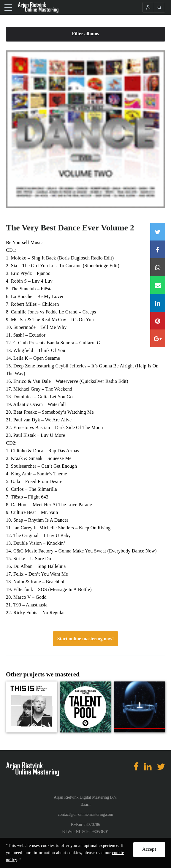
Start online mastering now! (86, 639)
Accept (149, 849)
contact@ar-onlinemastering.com (85, 814)
